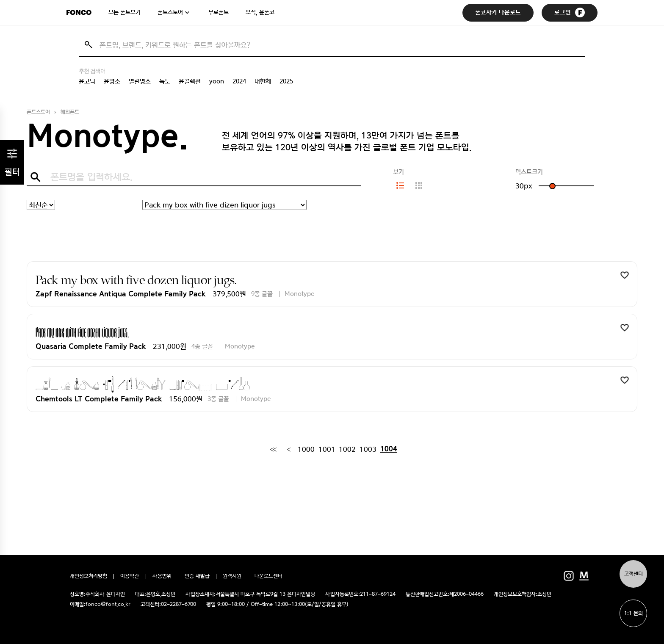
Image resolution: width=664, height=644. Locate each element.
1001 (327, 449)
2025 (286, 81)
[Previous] (289, 449)
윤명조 (112, 81)
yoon (217, 81)
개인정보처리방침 (89, 576)
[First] (273, 449)
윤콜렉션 (190, 81)
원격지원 (232, 576)
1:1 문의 (634, 613)
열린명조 (140, 81)
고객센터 (634, 574)
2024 (239, 81)
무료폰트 (219, 12)
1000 (306, 449)
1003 (368, 449)
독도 (165, 81)
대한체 (263, 81)
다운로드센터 (268, 576)
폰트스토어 (170, 12)
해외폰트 (70, 112)
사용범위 (162, 576)
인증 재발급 (197, 576)
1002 (347, 449)
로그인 (570, 12)
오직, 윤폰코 (260, 12)
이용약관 (130, 576)
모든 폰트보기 (125, 12)
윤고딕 (87, 81)
